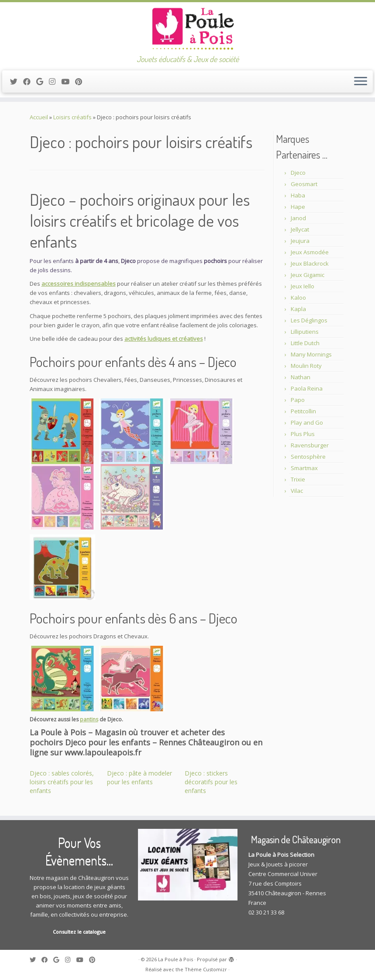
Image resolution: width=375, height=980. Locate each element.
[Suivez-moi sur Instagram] (55, 81)
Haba (298, 195)
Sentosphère (308, 457)
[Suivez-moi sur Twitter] (17, 81)
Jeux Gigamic (308, 275)
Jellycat (300, 229)
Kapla (298, 309)
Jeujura (300, 241)
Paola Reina (307, 388)
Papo (298, 400)
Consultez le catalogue (79, 932)
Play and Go (307, 422)
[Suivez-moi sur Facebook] (30, 81)
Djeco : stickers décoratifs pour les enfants (211, 782)
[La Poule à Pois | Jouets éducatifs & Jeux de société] (187, 28)
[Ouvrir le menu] (361, 82)
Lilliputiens (305, 332)
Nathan (301, 377)
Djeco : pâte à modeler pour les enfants (139, 777)
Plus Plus (303, 434)
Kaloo (298, 298)
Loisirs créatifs (72, 117)
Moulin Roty (306, 366)
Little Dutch (305, 343)
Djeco (298, 173)
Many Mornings (311, 354)
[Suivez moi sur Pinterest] (81, 81)
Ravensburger (310, 445)
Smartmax (304, 468)
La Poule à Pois (175, 959)
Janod (298, 218)
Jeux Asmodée (310, 252)
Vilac (297, 491)
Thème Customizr (206, 969)
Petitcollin (303, 411)
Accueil (39, 117)
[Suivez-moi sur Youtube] (68, 81)
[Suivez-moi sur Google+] (43, 81)
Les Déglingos (309, 320)
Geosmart (304, 184)
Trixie (298, 479)
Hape (298, 207)
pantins (89, 719)
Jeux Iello (303, 286)
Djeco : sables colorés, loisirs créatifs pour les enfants (62, 782)
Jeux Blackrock (310, 263)
